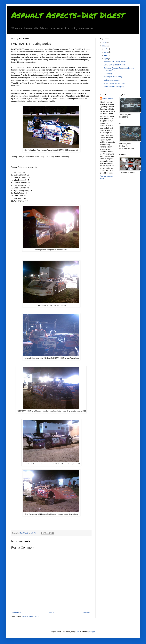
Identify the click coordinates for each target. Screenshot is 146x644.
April (106, 59)
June (106, 52)
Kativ (77, 631)
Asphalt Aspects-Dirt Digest (68, 15)
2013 (104, 43)
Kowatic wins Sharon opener (115, 83)
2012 (104, 46)
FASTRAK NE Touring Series (115, 62)
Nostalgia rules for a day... (114, 77)
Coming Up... (109, 73)
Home (52, 612)
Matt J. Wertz (108, 98)
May (106, 55)
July (106, 49)
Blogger (92, 631)
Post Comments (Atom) (30, 616)
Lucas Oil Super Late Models (115, 65)
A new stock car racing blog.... (115, 87)
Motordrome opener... (112, 80)
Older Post (87, 612)
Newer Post (16, 612)
